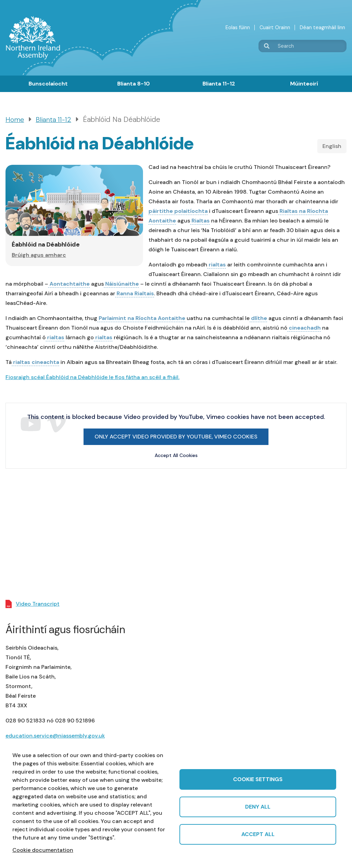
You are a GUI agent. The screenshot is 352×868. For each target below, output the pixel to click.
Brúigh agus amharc (39, 255)
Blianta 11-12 (219, 84)
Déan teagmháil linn (322, 27)
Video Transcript (38, 604)
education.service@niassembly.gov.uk (55, 736)
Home (15, 120)
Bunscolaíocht (48, 84)
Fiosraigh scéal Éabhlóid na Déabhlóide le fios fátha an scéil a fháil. (92, 377)
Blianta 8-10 (134, 84)
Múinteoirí (304, 84)
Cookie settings (258, 779)
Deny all (258, 807)
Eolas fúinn (238, 27)
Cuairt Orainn (275, 27)
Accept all (258, 834)
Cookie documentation (43, 850)
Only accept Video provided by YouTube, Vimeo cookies (176, 437)
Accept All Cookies (176, 455)
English (332, 146)
